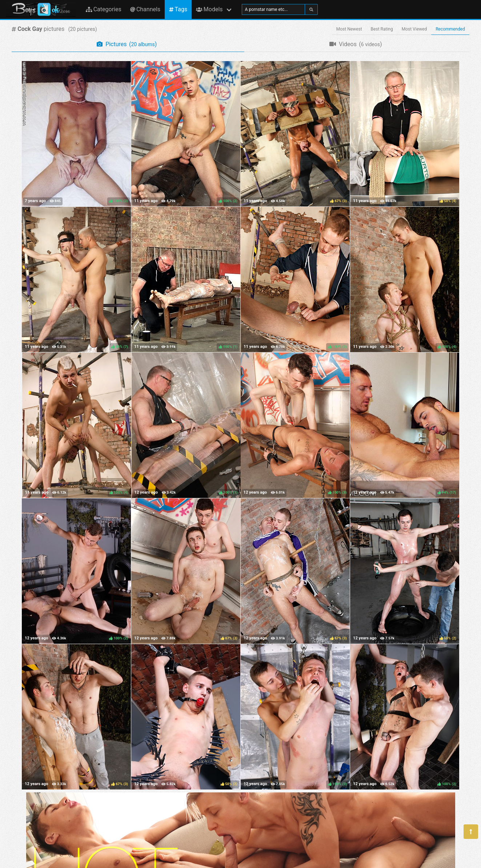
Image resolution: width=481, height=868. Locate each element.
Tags (178, 9)
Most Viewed (414, 29)
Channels (145, 9)
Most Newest (349, 29)
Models (209, 9)
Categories (104, 9)
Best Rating (382, 29)
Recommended (450, 29)
